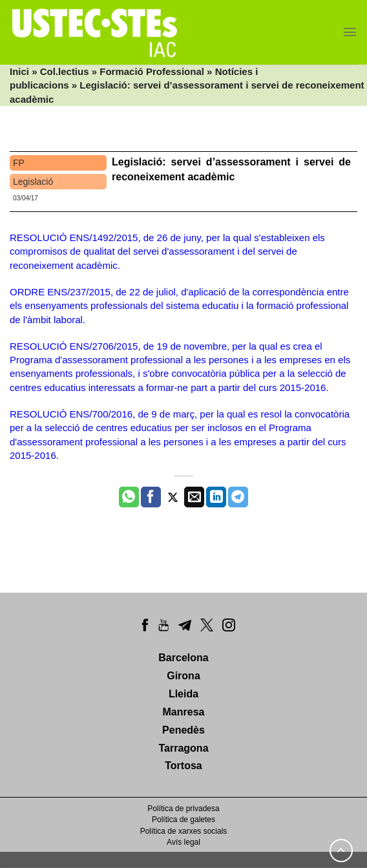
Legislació (33, 182)
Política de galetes (183, 820)
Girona (183, 676)
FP (19, 163)
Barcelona (183, 658)
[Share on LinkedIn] (216, 497)
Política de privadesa (183, 809)
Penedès (183, 730)
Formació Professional (152, 71)
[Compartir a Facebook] (151, 497)
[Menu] (350, 32)
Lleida (183, 694)
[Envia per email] (194, 497)
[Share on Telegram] (238, 497)
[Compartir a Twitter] (173, 497)
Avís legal (183, 842)
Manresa (184, 712)
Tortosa (183, 766)
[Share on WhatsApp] (129, 497)
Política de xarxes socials (184, 831)
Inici (19, 71)
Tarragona (183, 748)
